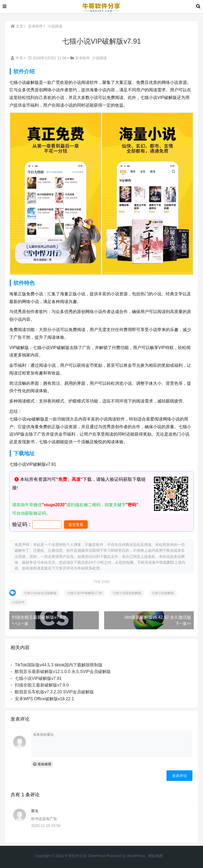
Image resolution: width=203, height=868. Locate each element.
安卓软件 (35, 26)
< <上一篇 (20, 623)
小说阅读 (55, 26)
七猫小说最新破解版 (127, 593)
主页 (17, 26)
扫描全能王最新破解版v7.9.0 (39, 617)
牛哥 (17, 58)
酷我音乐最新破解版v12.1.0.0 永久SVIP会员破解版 (63, 672)
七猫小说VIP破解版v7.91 (38, 678)
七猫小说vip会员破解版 (40, 593)
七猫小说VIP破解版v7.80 (85, 593)
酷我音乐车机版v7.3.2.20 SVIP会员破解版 (54, 692)
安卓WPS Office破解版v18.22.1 (44, 699)
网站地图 (156, 856)
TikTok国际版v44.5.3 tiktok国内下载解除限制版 (59, 665)
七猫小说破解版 (163, 593)
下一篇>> (183, 623)
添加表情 (42, 764)
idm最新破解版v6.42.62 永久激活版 (158, 617)
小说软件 (18, 602)
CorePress (96, 856)
